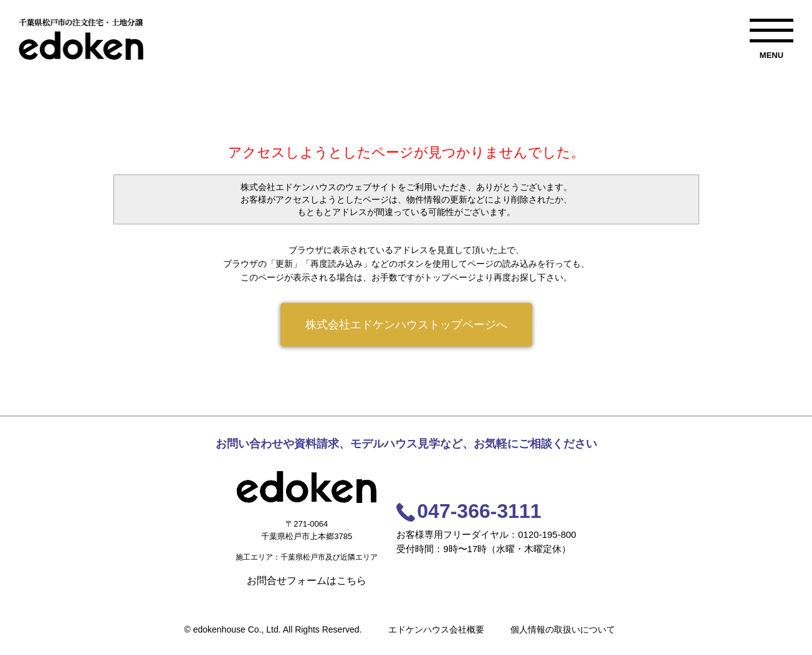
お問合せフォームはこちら (307, 581)
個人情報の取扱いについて (563, 629)
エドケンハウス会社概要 (436, 629)
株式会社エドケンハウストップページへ (406, 325)
